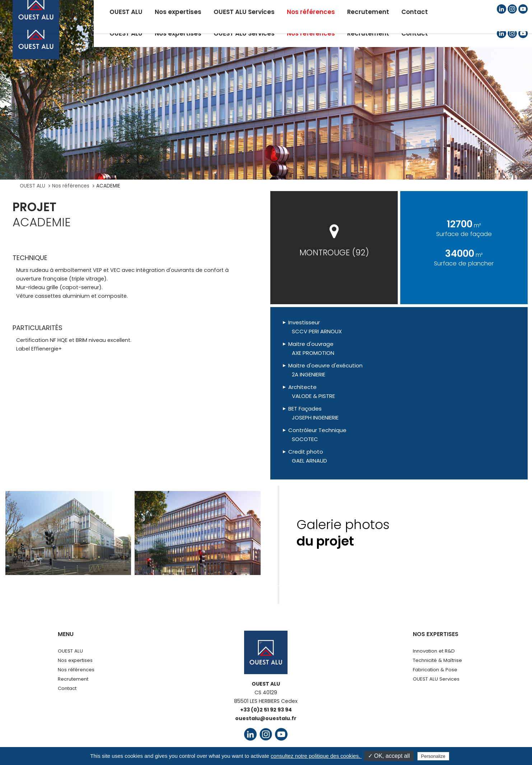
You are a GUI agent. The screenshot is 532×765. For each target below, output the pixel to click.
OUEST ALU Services (436, 679)
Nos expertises (75, 660)
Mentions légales (179, 753)
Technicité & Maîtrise (437, 660)
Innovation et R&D (434, 651)
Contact (67, 688)
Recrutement (73, 679)
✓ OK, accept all (389, 756)
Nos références (71, 186)
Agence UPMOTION (405, 753)
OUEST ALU (32, 186)
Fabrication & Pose (435, 670)
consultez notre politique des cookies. (316, 756)
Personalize (433, 756)
